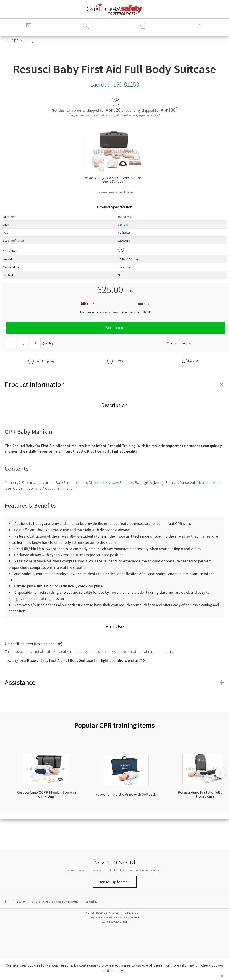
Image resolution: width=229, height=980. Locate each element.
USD (144, 304)
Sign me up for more (115, 882)
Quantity (48, 343)
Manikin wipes (210, 483)
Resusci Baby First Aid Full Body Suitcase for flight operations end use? (84, 660)
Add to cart (115, 328)
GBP (87, 304)
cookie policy (112, 971)
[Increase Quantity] (35, 343)
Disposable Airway (103, 483)
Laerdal (123, 225)
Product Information (114, 385)
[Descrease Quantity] (11, 343)
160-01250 (124, 217)
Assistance (114, 682)
